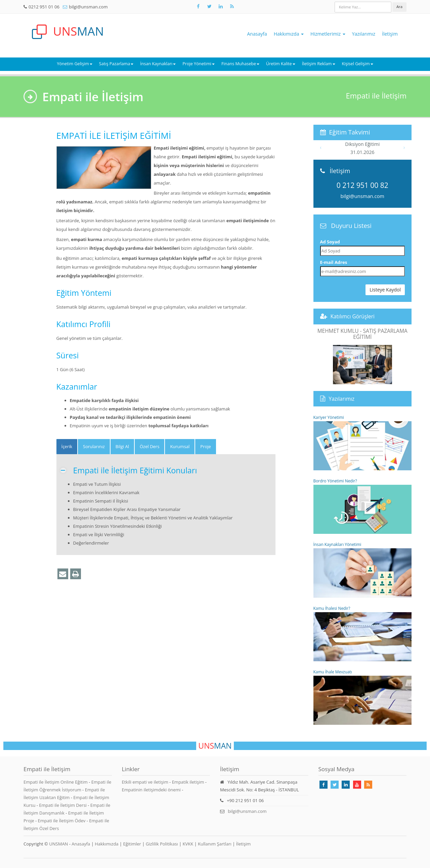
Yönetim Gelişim (74, 64)
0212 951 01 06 (44, 7)
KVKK (188, 844)
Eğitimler (132, 844)
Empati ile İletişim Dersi (63, 805)
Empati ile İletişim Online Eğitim (56, 782)
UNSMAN (58, 844)
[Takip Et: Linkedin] (346, 785)
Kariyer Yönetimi (363, 442)
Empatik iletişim (188, 782)
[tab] (67, 447)
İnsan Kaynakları (158, 64)
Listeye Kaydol (385, 290)
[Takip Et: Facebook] (198, 6)
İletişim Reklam (319, 64)
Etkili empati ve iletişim (145, 782)
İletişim (390, 34)
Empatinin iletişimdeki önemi (151, 790)
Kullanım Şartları (215, 844)
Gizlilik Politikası (162, 844)
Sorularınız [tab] (94, 446)
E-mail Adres (334, 262)
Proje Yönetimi (199, 64)
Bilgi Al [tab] (122, 446)
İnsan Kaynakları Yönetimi (363, 569)
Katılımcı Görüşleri (353, 316)
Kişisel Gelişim (358, 64)
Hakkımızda (289, 34)
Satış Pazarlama (116, 64)
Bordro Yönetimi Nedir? (363, 506)
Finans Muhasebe (240, 64)
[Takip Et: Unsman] (221, 6)
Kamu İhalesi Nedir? (363, 633)
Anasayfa (257, 34)
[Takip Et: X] (209, 6)
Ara (399, 7)
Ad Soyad (330, 242)
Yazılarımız (364, 34)
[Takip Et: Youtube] (357, 785)
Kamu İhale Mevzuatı (363, 697)
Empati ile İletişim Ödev (62, 821)
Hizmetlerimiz (328, 34)
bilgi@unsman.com (88, 7)
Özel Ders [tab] (149, 446)
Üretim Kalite (281, 64)
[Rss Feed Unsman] (232, 6)
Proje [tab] (206, 446)
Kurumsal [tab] (180, 446)
